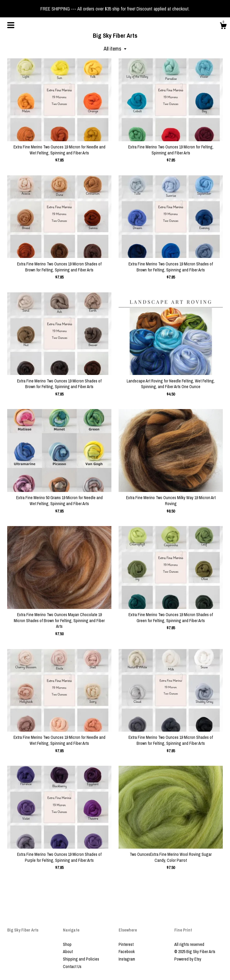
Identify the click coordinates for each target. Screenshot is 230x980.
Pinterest (126, 944)
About (68, 952)
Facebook (127, 952)
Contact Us (72, 967)
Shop (67, 944)
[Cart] (223, 27)
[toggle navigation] (11, 25)
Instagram (127, 959)
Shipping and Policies (81, 959)
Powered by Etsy (188, 959)
